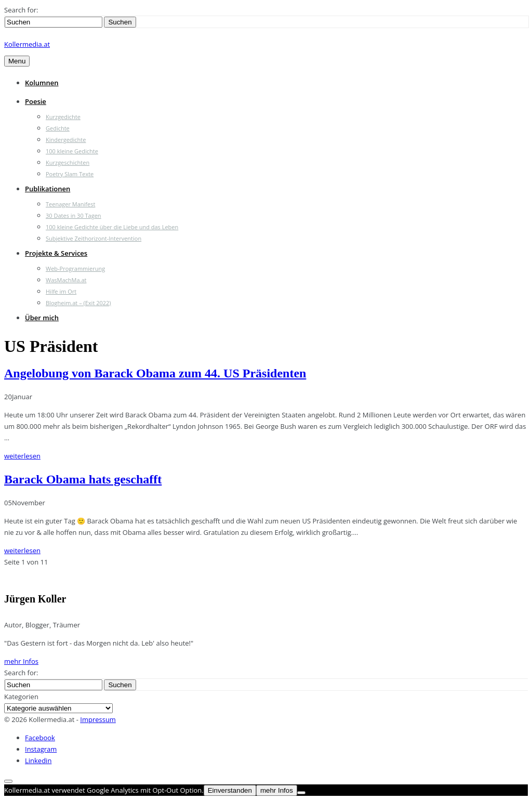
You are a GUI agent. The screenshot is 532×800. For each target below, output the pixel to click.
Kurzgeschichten (68, 162)
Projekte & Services (56, 253)
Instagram (41, 749)
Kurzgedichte (63, 117)
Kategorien (21, 697)
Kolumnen (42, 83)
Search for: (21, 10)
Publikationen (48, 189)
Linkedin (38, 760)
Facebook (40, 738)
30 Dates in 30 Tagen (74, 215)
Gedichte (58, 128)
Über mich (42, 318)
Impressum (98, 719)
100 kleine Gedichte (72, 151)
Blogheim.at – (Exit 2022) (78, 303)
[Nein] (301, 793)
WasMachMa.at (66, 280)
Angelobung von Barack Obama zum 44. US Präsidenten (155, 373)
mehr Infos (21, 661)
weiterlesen (22, 456)
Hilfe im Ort (61, 291)
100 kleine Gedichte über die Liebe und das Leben (112, 227)
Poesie (36, 101)
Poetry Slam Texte (70, 174)
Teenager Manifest (70, 204)
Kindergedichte (66, 140)
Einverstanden (230, 790)
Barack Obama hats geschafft (83, 479)
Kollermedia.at (27, 44)
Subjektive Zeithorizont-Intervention (94, 238)
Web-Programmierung (75, 268)
